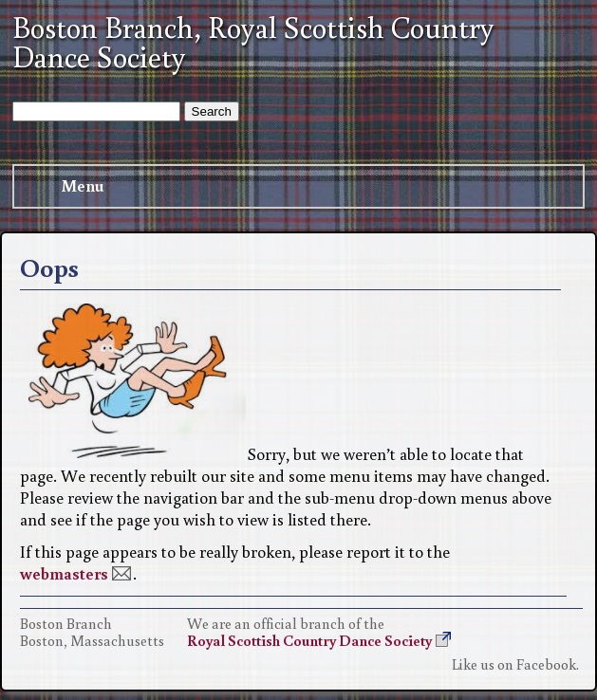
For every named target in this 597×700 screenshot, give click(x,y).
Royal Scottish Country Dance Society (309, 640)
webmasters (64, 573)
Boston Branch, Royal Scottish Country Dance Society (253, 42)
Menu (65, 186)
